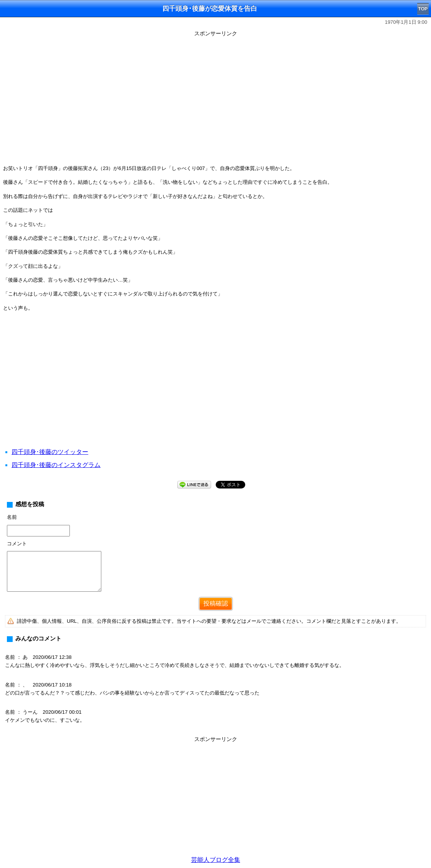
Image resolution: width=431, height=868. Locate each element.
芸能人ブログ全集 (216, 860)
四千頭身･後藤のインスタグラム (56, 465)
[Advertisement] (215, 389)
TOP (423, 9)
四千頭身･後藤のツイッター (50, 452)
